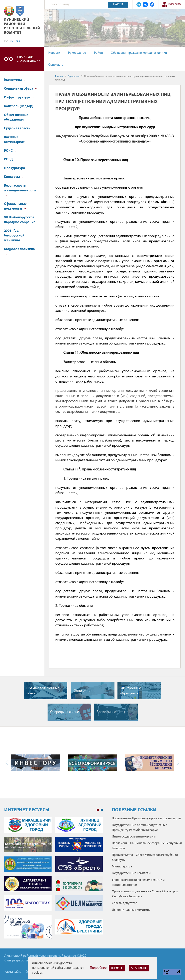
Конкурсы (14, 177)
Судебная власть (17, 128)
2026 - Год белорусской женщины (14, 236)
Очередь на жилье (65, 712)
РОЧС (10, 151)
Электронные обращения (131, 691)
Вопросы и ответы (111, 712)
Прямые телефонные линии (43, 691)
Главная (59, 76)
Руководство (77, 53)
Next (177, 763)
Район (98, 53)
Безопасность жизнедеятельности (20, 190)
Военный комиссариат (14, 140)
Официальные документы (15, 206)
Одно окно (56, 65)
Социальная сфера (20, 89)
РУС (6, 42)
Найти (118, 5)
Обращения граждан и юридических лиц (139, 53)
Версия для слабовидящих (29, 59)
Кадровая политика (19, 251)
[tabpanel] (53, 880)
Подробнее (98, 968)
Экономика (15, 80)
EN (12, 42)
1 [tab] (98, 810)
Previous (8, 763)
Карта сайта (175, 4)
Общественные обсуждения (16, 117)
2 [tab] (102, 810)
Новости (54, 53)
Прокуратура (14, 168)
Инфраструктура (19, 98)
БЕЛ (18, 42)
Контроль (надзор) (19, 106)
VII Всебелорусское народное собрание (20, 220)
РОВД (8, 159)
